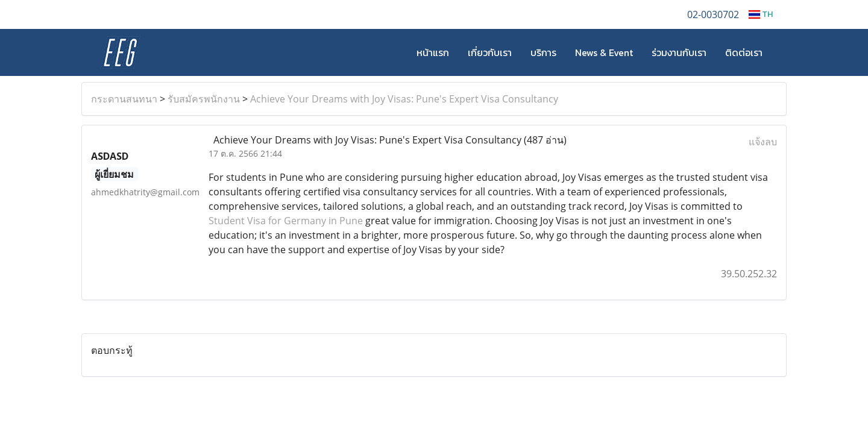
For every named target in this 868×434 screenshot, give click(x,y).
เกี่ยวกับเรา (490, 52)
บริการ (543, 52)
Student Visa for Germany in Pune (287, 221)
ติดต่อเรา (744, 52)
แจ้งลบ (763, 142)
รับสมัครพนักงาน (204, 99)
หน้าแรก (433, 52)
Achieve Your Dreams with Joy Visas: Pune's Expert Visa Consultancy (404, 99)
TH (761, 14)
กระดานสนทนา (124, 99)
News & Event (604, 52)
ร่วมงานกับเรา (679, 52)
